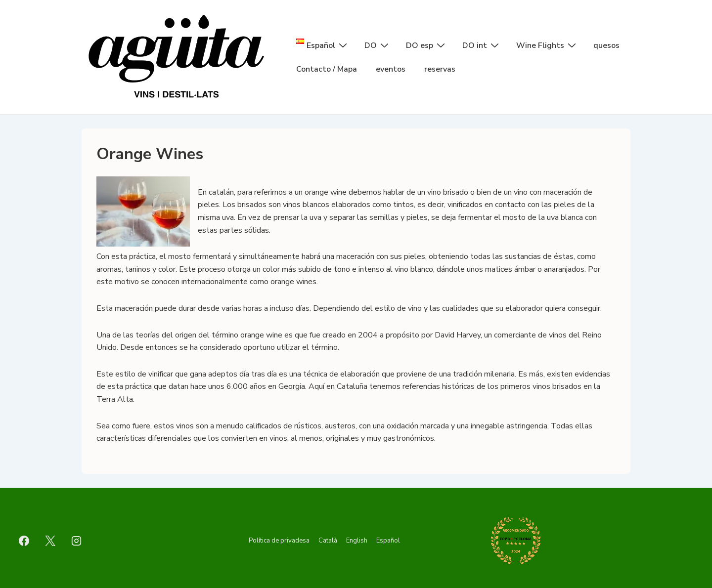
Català (328, 541)
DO (378, 45)
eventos (391, 69)
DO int (482, 45)
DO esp (427, 45)
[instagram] (77, 541)
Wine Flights (547, 45)
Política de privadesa (279, 541)
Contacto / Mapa (327, 69)
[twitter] (50, 541)
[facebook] (24, 541)
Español (388, 541)
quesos (606, 45)
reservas (440, 69)
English (357, 541)
